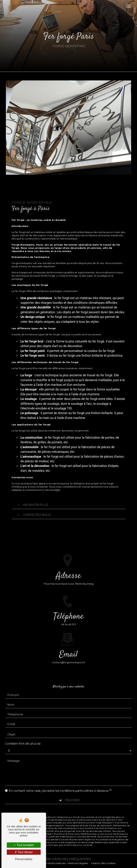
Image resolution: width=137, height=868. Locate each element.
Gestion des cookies (103, 863)
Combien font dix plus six (23, 739)
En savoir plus (32, 505)
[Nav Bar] (128, 6)
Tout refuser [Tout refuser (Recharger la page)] (24, 852)
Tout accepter (24, 845)
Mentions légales (78, 863)
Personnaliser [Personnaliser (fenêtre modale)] (24, 859)
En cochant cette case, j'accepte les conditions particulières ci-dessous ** (60, 786)
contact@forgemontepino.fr (69, 658)
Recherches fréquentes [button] (68, 859)
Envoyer (72, 796)
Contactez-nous (33, 515)
